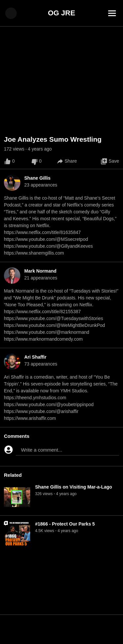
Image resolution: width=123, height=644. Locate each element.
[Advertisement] (61, 629)
